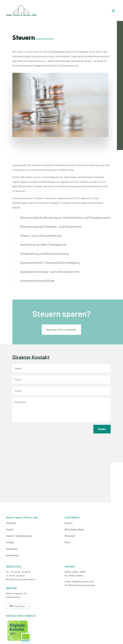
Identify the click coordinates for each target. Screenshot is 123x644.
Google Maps (19, 606)
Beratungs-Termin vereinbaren (61, 330)
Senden (102, 429)
